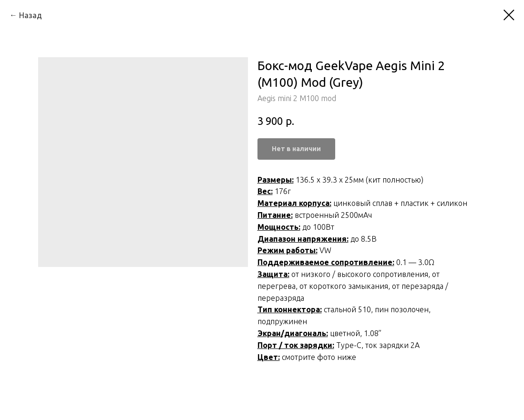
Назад (31, 15)
